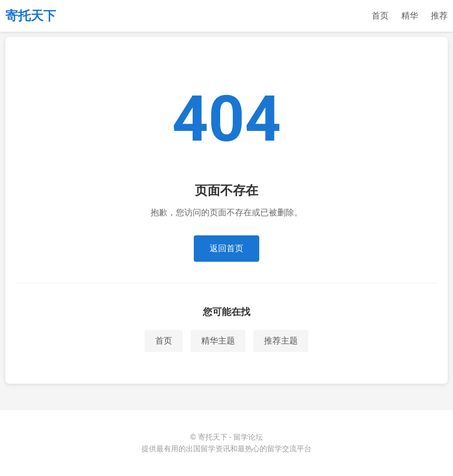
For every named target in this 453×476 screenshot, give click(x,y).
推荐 (439, 16)
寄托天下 (31, 16)
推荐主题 (281, 341)
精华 (410, 16)
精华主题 (218, 341)
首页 (380, 16)
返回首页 (227, 248)
